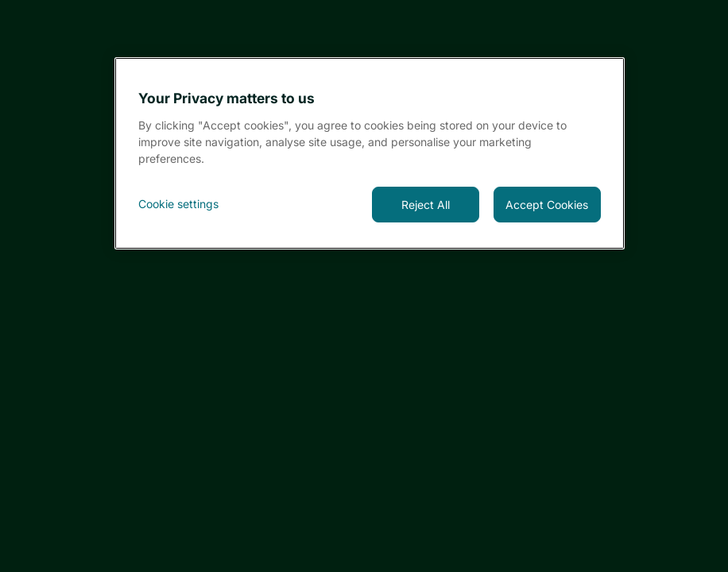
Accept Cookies (547, 205)
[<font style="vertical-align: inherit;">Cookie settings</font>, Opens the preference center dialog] (192, 204)
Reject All (426, 205)
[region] (369, 153)
